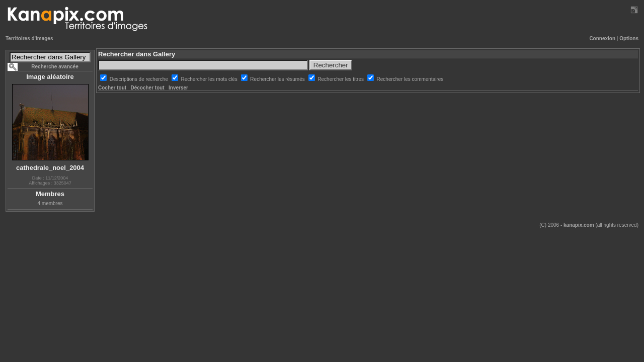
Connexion (602, 38)
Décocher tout (147, 88)
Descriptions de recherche (140, 79)
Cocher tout (112, 88)
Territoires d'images (29, 38)
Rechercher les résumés (278, 79)
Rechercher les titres (341, 79)
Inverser (178, 88)
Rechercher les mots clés (210, 79)
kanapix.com (579, 225)
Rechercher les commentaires (410, 79)
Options (629, 38)
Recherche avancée (55, 67)
